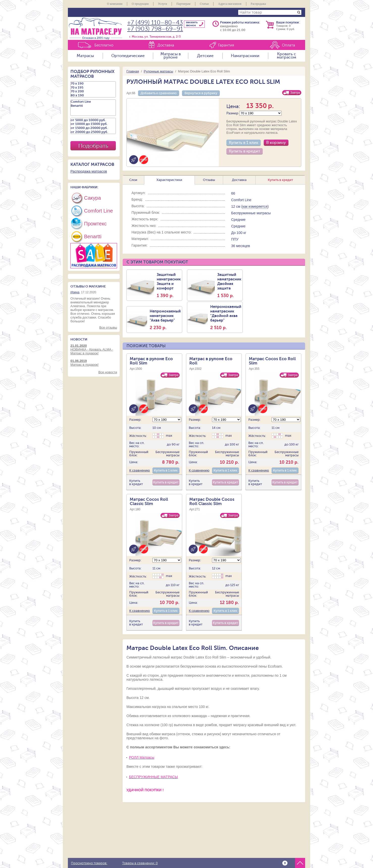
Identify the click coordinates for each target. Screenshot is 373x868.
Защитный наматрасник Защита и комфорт (169, 285)
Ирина (75, 292)
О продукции (140, 4)
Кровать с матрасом (287, 56)
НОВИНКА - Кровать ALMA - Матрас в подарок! (94, 349)
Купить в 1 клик (244, 143)
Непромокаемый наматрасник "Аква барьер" (165, 320)
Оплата (288, 45)
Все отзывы (108, 327)
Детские (205, 56)
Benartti (93, 106)
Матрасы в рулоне (171, 56)
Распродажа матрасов (89, 171)
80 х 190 (93, 95)
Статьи (204, 4)
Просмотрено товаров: (89, 863)
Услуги (163, 4)
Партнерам (183, 4)
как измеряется (255, 206)
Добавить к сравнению (159, 93)
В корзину (276, 143)
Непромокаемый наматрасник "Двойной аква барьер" (226, 317)
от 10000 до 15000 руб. (93, 124)
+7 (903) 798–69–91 (155, 29)
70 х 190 (93, 84)
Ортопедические (128, 56)
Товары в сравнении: (140, 863)
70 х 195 (93, 88)
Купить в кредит (245, 151)
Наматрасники (245, 56)
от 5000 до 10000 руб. (93, 120)
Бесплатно (104, 45)
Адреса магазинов (230, 4)
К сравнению (140, 470)
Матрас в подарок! (94, 363)
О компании (115, 4)
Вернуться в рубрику (201, 93)
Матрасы (85, 56)
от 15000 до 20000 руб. (93, 128)
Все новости (108, 372)
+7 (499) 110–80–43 (155, 23)
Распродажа (258, 4)
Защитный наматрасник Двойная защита (229, 285)
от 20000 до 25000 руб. (93, 132)
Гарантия (226, 45)
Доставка (166, 45)
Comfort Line (93, 102)
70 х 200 (93, 91)
